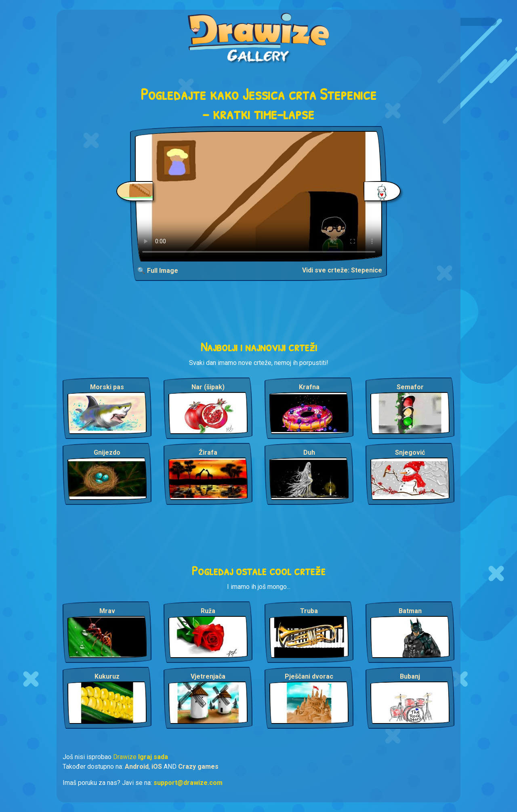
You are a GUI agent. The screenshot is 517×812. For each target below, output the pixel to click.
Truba (309, 611)
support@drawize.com (188, 783)
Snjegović (410, 452)
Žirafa (208, 452)
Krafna (309, 387)
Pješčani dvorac (309, 676)
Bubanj (410, 676)
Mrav (107, 611)
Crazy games (198, 767)
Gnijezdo (107, 452)
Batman (410, 611)
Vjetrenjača (208, 676)
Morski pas (107, 387)
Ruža (208, 611)
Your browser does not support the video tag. (259, 196)
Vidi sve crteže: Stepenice (342, 270)
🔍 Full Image (158, 271)
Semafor (410, 387)
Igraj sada (153, 757)
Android (137, 767)
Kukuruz (107, 676)
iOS (157, 767)
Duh (309, 452)
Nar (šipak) (208, 387)
